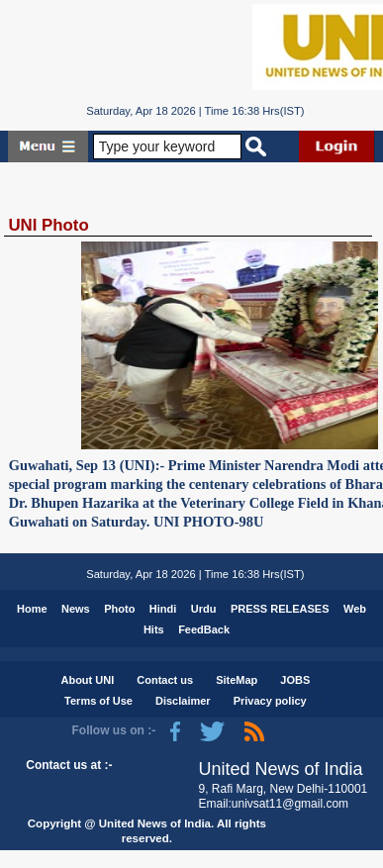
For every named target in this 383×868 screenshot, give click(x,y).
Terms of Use (98, 701)
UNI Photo (48, 225)
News (76, 609)
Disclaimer (183, 701)
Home (32, 609)
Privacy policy (270, 701)
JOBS (295, 680)
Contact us (165, 680)
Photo (119, 609)
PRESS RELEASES (280, 609)
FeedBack (204, 629)
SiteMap (237, 680)
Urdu (204, 609)
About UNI (87, 680)
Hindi (163, 609)
